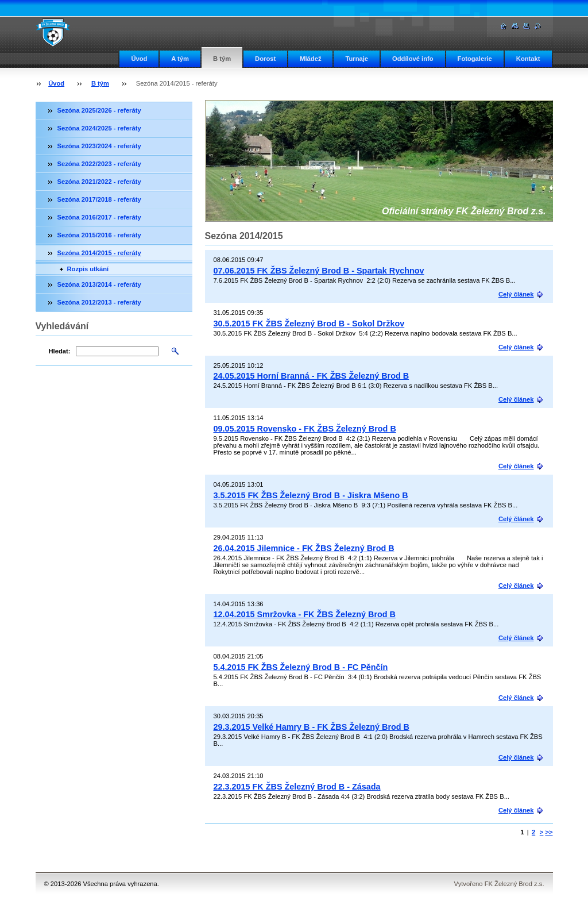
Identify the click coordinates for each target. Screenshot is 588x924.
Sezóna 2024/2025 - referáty (99, 128)
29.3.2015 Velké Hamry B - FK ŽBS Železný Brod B (312, 727)
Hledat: (60, 351)
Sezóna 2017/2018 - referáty (99, 199)
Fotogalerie (475, 59)
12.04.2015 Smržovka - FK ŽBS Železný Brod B (305, 614)
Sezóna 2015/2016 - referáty (99, 235)
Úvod (139, 59)
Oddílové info (413, 59)
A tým (180, 59)
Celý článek (516, 294)
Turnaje (357, 59)
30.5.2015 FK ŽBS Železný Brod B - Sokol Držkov (309, 324)
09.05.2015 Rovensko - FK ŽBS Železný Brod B (305, 429)
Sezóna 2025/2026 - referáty (99, 110)
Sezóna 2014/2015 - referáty (99, 253)
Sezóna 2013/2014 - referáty (99, 284)
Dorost (265, 59)
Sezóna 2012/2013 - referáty (99, 302)
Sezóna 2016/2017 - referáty (99, 217)
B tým (222, 59)
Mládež (310, 59)
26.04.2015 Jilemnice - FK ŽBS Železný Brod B (304, 548)
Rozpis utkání (88, 269)
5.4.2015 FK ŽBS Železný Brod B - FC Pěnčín (301, 667)
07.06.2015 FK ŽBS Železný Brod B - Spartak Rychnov (319, 271)
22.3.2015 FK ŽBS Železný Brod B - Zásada (297, 787)
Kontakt (528, 59)
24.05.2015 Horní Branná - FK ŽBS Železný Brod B (312, 376)
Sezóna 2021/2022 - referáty (99, 182)
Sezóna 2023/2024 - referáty (99, 146)
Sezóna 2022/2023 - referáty (99, 164)
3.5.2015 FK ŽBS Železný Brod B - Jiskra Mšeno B (311, 495)
